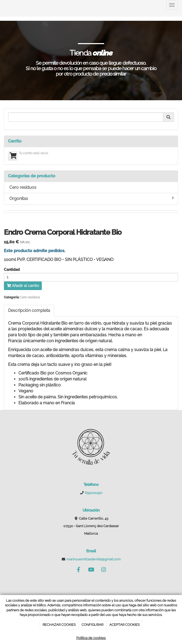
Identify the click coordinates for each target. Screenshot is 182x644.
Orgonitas (92, 198)
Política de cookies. (91, 638)
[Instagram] (104, 570)
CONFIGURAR (92, 625)
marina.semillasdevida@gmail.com (94, 559)
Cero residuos (23, 187)
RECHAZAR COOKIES (59, 625)
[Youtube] (91, 570)
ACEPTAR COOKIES (124, 625)
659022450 (94, 493)
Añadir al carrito (23, 286)
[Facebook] (78, 570)
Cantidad (12, 270)
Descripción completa (29, 310)
